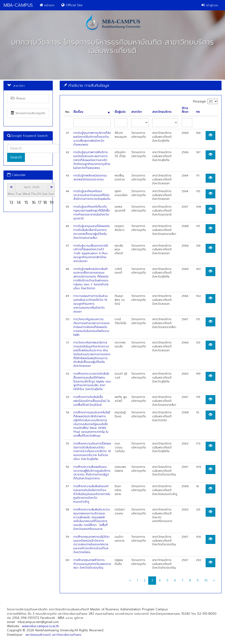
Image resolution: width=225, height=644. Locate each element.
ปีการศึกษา (185, 110)
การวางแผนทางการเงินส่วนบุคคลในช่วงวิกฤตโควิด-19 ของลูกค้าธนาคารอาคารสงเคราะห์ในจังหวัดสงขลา (90, 304)
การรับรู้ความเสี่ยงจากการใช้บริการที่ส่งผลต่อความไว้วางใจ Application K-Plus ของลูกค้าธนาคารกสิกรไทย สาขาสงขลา (91, 253)
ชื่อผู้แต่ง (120, 112)
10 (206, 580)
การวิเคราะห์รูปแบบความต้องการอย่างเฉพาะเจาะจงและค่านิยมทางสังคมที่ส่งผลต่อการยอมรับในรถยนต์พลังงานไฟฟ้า (92, 327)
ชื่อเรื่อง (92, 112)
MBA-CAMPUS (18, 5)
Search (16, 157)
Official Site (72, 5)
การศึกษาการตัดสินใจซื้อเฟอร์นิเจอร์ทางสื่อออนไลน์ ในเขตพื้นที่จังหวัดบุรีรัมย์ (92, 401)
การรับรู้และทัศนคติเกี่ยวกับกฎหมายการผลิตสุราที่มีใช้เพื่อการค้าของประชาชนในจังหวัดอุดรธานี (92, 212)
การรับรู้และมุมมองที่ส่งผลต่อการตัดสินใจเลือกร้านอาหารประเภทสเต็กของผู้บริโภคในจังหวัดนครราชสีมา (92, 232)
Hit (198, 112)
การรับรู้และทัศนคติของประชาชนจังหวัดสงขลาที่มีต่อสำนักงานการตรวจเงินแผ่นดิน (92, 195)
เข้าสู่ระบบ (210, 5)
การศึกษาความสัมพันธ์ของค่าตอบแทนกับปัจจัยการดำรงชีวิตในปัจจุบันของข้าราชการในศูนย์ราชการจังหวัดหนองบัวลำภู (92, 494)
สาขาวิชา (136, 112)
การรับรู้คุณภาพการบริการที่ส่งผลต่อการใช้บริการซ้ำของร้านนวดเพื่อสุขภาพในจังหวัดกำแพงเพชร (92, 139)
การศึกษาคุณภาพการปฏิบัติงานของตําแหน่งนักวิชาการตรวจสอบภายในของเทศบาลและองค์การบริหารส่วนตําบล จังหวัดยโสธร (91, 544)
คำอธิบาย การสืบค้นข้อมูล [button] (86, 85)
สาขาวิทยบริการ (162, 112)
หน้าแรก (47, 5)
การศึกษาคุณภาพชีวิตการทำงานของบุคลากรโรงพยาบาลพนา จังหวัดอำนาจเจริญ (92, 564)
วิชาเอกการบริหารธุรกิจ (28, 113)
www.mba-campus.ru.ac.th (40, 626)
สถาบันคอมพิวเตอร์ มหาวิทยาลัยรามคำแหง (53, 635)
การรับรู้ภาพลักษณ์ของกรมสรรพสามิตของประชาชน (90, 177)
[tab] (141, 85)
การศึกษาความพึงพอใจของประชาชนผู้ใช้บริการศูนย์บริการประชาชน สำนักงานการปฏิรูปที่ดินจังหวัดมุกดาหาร (92, 473)
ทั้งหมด (18, 98)
